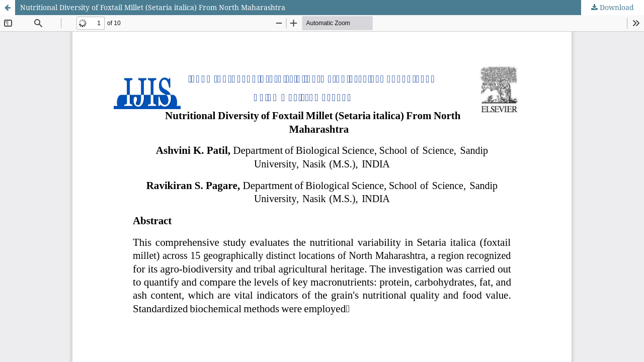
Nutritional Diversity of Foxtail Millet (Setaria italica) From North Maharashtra (153, 7)
